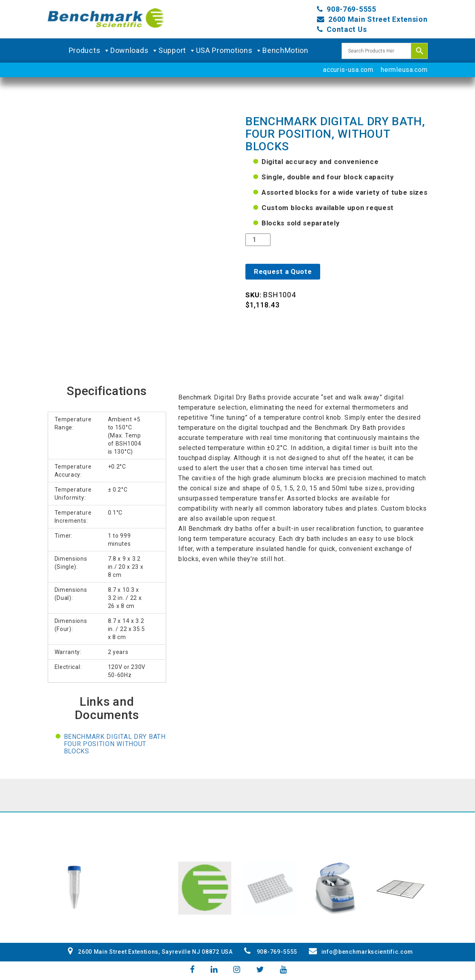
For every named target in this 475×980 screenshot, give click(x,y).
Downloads (134, 50)
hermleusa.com (404, 70)
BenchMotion (285, 50)
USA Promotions (229, 50)
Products (90, 50)
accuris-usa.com (348, 70)
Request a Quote (283, 271)
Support (177, 50)
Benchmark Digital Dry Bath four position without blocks (115, 744)
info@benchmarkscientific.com (361, 952)
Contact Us (347, 29)
